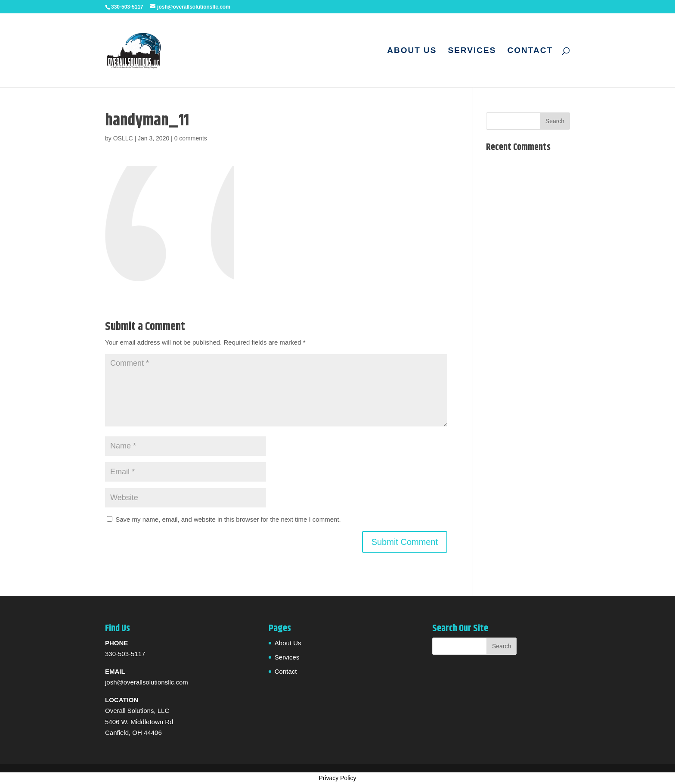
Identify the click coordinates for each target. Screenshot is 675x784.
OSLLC (123, 138)
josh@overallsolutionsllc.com (147, 682)
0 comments (191, 138)
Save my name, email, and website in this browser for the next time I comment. (228, 519)
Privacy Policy (337, 778)
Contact (530, 51)
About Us (412, 51)
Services (472, 51)
